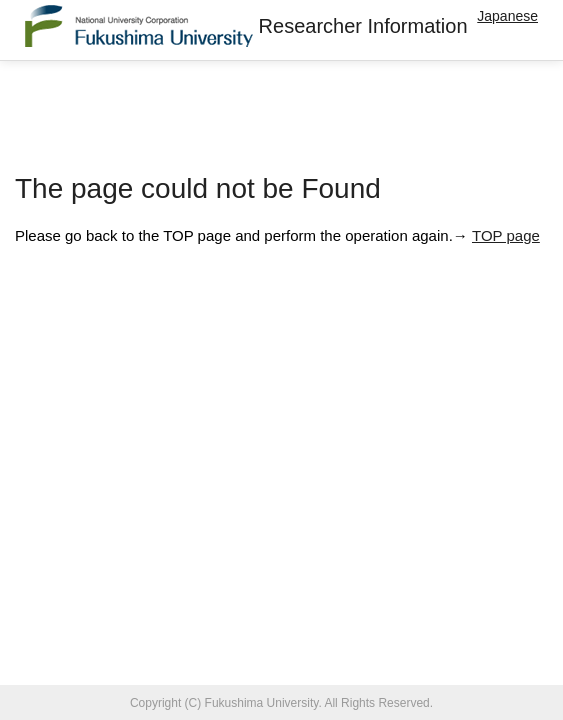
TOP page (506, 235)
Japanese (507, 16)
